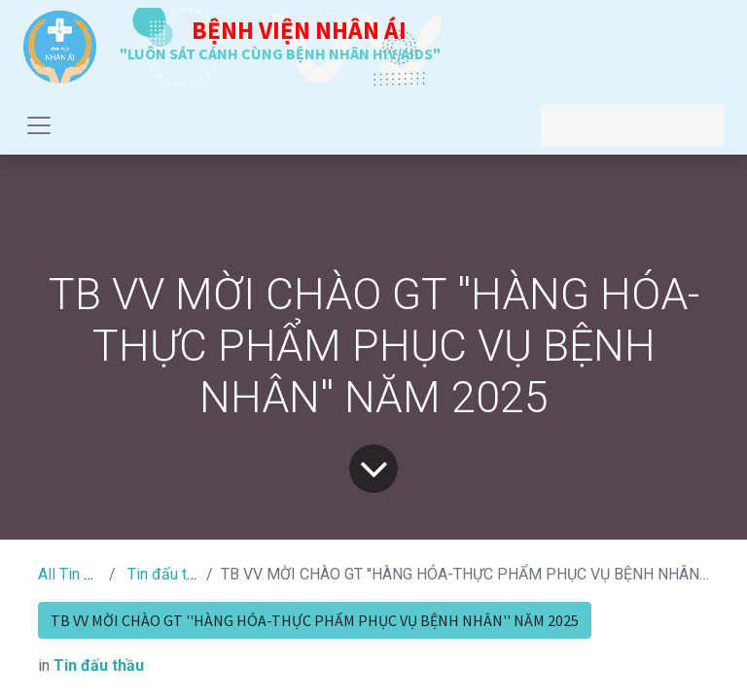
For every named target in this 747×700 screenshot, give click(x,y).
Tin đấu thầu (169, 574)
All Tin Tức (74, 574)
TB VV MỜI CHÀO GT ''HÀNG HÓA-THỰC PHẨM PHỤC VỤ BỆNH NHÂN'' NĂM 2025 (315, 620)
